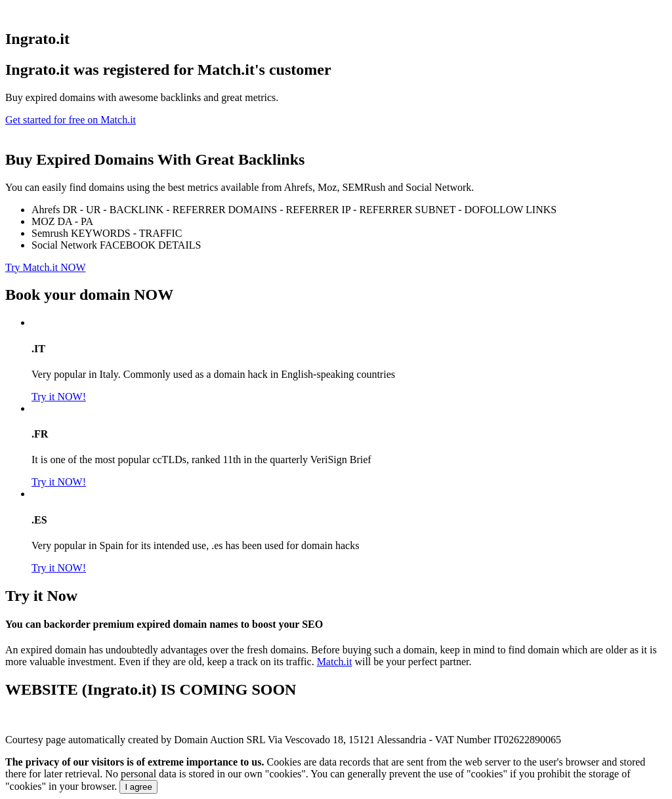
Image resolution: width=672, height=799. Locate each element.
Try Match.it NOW (46, 267)
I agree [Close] (138, 787)
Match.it (335, 662)
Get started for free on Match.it (71, 120)
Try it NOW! (59, 397)
